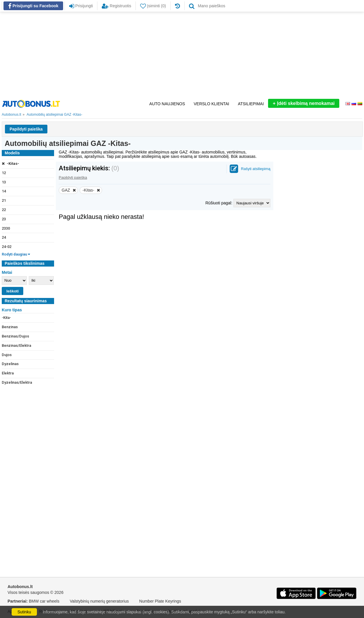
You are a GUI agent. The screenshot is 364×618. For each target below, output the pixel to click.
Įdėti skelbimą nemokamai (304, 103)
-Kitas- (10, 164)
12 (4, 173)
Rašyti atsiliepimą (256, 169)
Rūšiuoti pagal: (219, 203)
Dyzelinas (10, 364)
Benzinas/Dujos (15, 336)
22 (4, 210)
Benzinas (10, 327)
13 (4, 182)
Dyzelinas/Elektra (17, 382)
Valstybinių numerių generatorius (99, 601)
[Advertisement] (182, 55)
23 (4, 219)
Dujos (7, 355)
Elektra (8, 373)
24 (4, 237)
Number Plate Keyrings (160, 601)
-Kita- (6, 318)
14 (4, 191)
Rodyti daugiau (16, 254)
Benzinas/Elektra (16, 345)
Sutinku (24, 612)
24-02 (7, 247)
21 (4, 200)
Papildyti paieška (26, 129)
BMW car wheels (44, 601)
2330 (6, 228)
